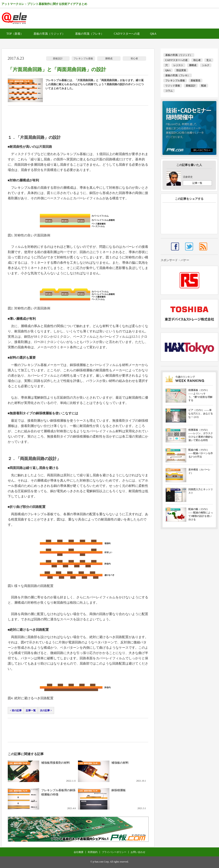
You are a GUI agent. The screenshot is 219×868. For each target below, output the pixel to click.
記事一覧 (31, 710)
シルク (206, 65)
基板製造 (196, 81)
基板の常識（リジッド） (49, 34)
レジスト (178, 65)
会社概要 (79, 852)
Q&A (153, 34)
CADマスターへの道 (127, 34)
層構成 (109, 58)
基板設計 (58, 58)
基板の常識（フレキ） (89, 34)
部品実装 (181, 70)
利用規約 (93, 852)
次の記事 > (46, 710)
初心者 (134, 58)
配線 (204, 86)
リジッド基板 (173, 86)
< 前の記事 (16, 710)
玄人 (209, 60)
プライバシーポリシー (114, 852)
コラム (169, 91)
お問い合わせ (138, 852)
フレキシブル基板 (83, 58)
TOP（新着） (15, 34)
